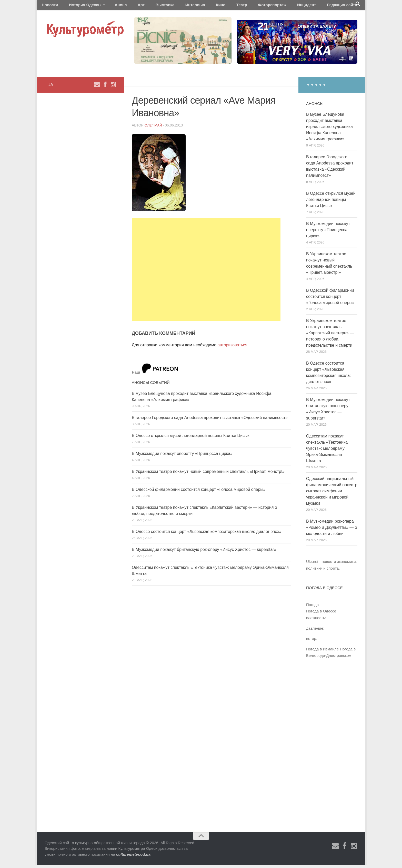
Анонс (112, 6)
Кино (195, 6)
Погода (312, 607)
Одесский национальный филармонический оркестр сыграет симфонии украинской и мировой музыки (332, 494)
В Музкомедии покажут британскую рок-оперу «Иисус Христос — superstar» (204, 552)
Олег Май (154, 128)
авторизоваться (232, 348)
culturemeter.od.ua (133, 857)
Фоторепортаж (239, 6)
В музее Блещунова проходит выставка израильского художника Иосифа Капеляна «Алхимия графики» (329, 130)
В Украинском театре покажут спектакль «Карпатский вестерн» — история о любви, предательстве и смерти (330, 336)
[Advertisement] (206, 272)
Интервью (174, 6)
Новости (48, 6)
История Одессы (79, 6)
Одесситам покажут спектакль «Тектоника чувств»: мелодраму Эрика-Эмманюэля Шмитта (327, 451)
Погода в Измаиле (322, 652)
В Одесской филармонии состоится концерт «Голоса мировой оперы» (199, 492)
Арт (129, 6)
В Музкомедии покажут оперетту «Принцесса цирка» (182, 456)
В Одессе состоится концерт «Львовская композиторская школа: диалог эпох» (207, 534)
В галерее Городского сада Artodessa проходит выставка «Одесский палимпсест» (210, 420)
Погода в (321, 614)
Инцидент (269, 6)
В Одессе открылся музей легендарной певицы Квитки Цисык (191, 438)
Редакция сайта (301, 6)
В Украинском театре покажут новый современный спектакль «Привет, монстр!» (208, 474)
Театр (212, 6)
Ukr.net (312, 565)
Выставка (148, 6)
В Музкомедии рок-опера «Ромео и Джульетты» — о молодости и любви (332, 530)
